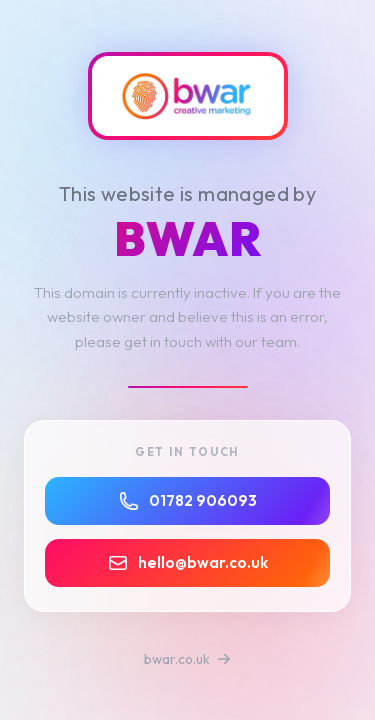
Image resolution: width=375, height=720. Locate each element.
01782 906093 (188, 501)
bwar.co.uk (187, 659)
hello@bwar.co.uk (188, 563)
